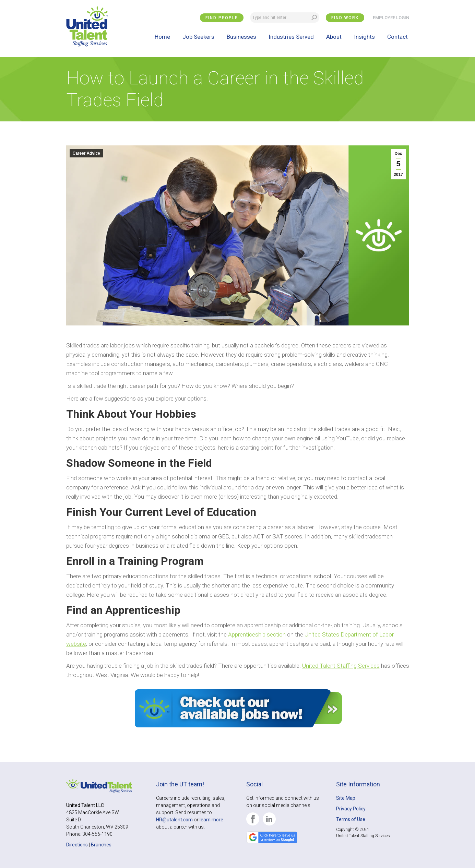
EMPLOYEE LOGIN (391, 18)
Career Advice (86, 153)
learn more (211, 820)
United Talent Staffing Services (341, 666)
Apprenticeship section (257, 634)
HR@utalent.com (174, 820)
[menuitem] (162, 37)
